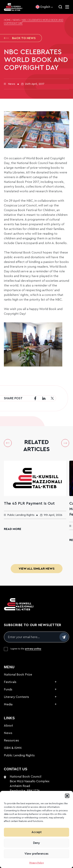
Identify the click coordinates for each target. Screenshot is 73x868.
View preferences (36, 854)
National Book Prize (18, 675)
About (8, 726)
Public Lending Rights (19, 755)
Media (8, 704)
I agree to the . (26, 649)
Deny (36, 843)
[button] (67, 796)
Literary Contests (16, 697)
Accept (37, 832)
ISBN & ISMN (13, 748)
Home (7, 20)
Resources (11, 740)
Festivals (10, 682)
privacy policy (33, 649)
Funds (8, 689)
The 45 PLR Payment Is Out (29, 503)
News (16, 20)
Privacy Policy (37, 863)
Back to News (20, 38)
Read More (13, 529)
